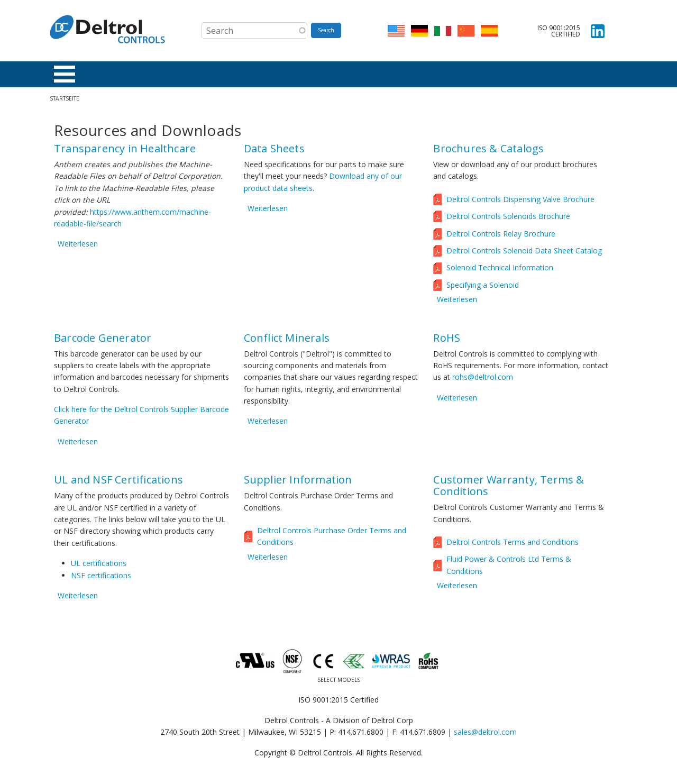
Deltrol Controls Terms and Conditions (513, 545)
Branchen (132, 75)
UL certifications (99, 566)
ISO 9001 (495, 75)
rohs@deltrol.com (483, 380)
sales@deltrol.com (485, 732)
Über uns (346, 75)
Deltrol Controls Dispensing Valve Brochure (520, 202)
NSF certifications (101, 578)
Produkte (77, 75)
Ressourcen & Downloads (214, 75)
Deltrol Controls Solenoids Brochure (508, 219)
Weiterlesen (78, 247)
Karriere (396, 75)
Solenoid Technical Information (500, 271)
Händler (295, 75)
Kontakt (446, 75)
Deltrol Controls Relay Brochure (501, 236)
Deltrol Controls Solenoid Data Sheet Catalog (524, 254)
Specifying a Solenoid (483, 288)
